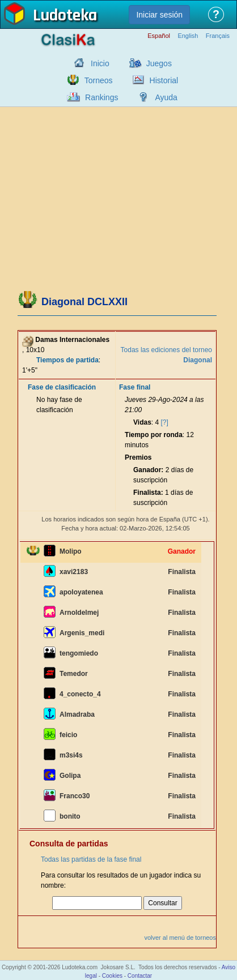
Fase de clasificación (62, 387)
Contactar (140, 976)
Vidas (142, 422)
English (188, 36)
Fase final (135, 387)
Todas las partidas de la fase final (91, 859)
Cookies (112, 976)
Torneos (99, 80)
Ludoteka (65, 16)
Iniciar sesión (159, 15)
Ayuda (166, 97)
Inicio (100, 63)
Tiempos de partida (67, 360)
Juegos (159, 63)
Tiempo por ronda (154, 435)
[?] (165, 422)
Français (218, 36)
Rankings (101, 97)
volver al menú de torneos (180, 938)
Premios (138, 457)
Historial (164, 80)
